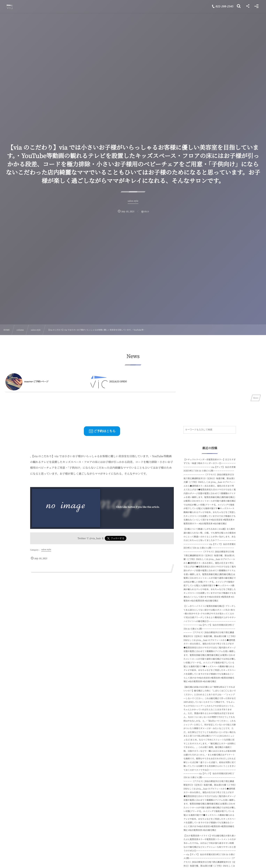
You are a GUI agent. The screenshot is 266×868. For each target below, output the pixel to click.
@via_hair (95, 538)
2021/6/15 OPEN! (118, 381)
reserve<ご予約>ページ (36, 381)
